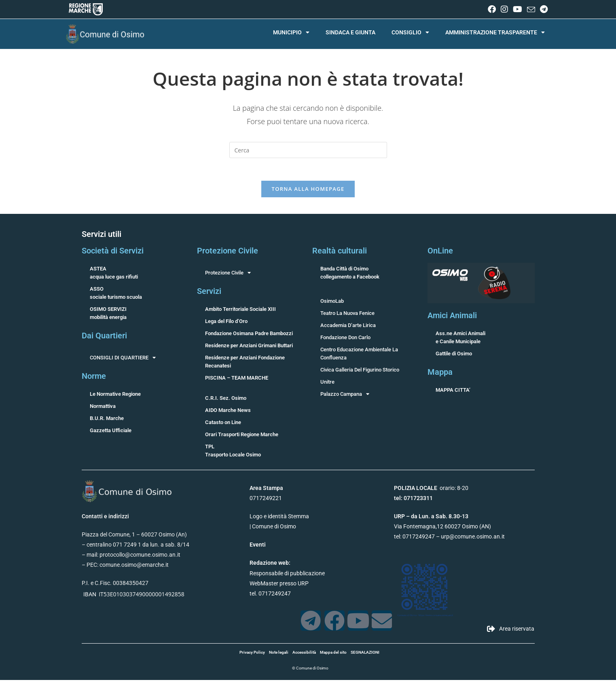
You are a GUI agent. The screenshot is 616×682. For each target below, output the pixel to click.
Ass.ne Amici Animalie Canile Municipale (460, 339)
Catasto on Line (223, 424)
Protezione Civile (228, 275)
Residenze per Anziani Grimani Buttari (249, 347)
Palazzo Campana (345, 396)
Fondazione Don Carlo (345, 339)
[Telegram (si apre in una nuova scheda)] (543, 9)
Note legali (279, 654)
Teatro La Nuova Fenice (347, 315)
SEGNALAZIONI (365, 654)
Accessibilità (304, 654)
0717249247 (419, 539)
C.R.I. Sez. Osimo (226, 400)
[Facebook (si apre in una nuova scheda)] (492, 9)
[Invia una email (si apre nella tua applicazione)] (531, 10)
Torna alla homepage (308, 191)
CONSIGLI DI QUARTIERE (123, 360)
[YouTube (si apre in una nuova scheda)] (518, 9)
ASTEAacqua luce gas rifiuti (114, 275)
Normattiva (103, 408)
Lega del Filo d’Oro (226, 323)
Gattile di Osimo (454, 356)
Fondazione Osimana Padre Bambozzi (249, 335)
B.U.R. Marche (107, 420)
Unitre (327, 384)
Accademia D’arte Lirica (348, 327)
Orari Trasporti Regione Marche (242, 436)
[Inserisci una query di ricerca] (308, 150)
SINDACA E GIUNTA (350, 32)
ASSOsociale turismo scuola (116, 295)
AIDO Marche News (228, 412)
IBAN (90, 596)
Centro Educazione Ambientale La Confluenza (359, 356)
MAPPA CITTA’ (453, 392)
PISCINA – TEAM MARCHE (237, 380)
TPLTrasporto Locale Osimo (233, 453)
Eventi (258, 547)
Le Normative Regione (115, 396)
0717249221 (266, 500)
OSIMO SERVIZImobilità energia (108, 315)
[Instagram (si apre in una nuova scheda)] (504, 9)
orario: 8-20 (431, 490)
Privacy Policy (252, 654)
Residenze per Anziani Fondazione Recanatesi (245, 364)
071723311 (418, 500)
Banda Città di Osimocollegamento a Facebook (350, 275)
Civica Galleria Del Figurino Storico (360, 372)
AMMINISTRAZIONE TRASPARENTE (495, 32)
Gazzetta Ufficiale (111, 432)
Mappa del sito (333, 654)
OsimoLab (332, 303)
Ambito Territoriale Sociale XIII (240, 311)
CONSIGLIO (410, 32)
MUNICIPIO (291, 32)
